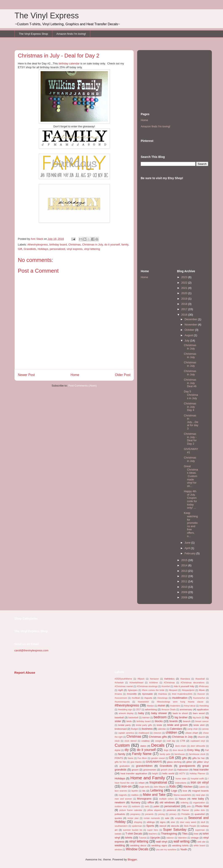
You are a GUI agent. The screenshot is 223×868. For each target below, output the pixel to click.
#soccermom (121, 698)
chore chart (192, 733)
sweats (118, 834)
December (191, 319)
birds (129, 721)
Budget (135, 729)
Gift (20, 249)
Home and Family (148, 778)
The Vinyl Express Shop (34, 34)
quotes (118, 818)
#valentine (175, 706)
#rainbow (163, 694)
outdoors (136, 806)
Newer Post (26, 375)
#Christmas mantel (124, 686)
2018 (185, 304)
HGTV (182, 774)
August (189, 335)
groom (135, 770)
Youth (184, 849)
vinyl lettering (92, 249)
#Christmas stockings (147, 686)
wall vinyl (162, 842)
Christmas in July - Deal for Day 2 (190, 439)
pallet (157, 806)
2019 (185, 299)
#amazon (154, 679)
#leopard (173, 690)
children (172, 733)
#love (202, 690)
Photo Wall (202, 806)
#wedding (204, 706)
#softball (136, 698)
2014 (185, 565)
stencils (175, 826)
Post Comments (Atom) (83, 386)
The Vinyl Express (47, 16)
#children (154, 683)
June (188, 543)
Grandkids (30, 249)
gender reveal (158, 758)
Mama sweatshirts (183, 795)
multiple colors (166, 799)
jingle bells (144, 787)
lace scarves (121, 791)
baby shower (159, 713)
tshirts (129, 838)
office (151, 802)
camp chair (193, 729)
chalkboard (144, 733)
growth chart (167, 770)
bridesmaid (121, 729)
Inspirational (158, 782)
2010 (185, 587)
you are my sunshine (166, 850)
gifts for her (199, 758)
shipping (138, 822)
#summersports (122, 702)
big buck (197, 718)
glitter (189, 762)
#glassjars (133, 690)
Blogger (132, 859)
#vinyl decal (190, 706)
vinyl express (75, 249)
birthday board (58, 245)
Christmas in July (93, 245)
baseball (119, 717)
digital (117, 750)
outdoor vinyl (121, 806)
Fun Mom (142, 758)
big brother (181, 717)
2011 (185, 581)
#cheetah (119, 683)
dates (143, 746)
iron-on (127, 786)
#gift (121, 690)
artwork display (126, 713)
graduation (125, 766)
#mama (118, 694)
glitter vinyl (203, 762)
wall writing (182, 841)
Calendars (176, 729)
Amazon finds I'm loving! (71, 34)
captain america (126, 733)
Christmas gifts (158, 737)
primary (173, 814)
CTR (183, 741)
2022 (185, 283)
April (188, 548)
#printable (147, 694)
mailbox (135, 795)
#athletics (169, 679)
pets (189, 806)
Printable (186, 814)
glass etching (174, 762)
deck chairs (181, 746)
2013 (185, 571)
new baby (198, 799)
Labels (202, 787)
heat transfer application (134, 773)
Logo (174, 791)
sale (167, 818)
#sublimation (180, 698)
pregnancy (135, 814)
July (187, 341)
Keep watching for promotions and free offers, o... (191, 524)
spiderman (137, 826)
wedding (120, 845)
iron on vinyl (200, 782)
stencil (163, 826)
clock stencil (130, 741)
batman (146, 718)
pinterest (171, 810)
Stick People (190, 826)
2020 (185, 293)
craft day (171, 741)
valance (170, 838)
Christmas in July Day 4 (190, 407)
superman (200, 830)
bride (159, 725)
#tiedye (150, 706)
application (203, 709)
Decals (158, 745)
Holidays (43, 249)
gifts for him (120, 762)
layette (135, 791)
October (190, 330)
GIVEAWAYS (154, 762)
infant (141, 783)
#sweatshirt (143, 702)
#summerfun (199, 698)
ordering (185, 803)
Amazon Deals (169, 710)
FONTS (119, 758)
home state (181, 779)
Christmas (75, 245)
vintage (195, 838)
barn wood (199, 713)
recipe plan (133, 818)
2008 (185, 597)
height (155, 774)
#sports (148, 698)
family (125, 245)
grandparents (187, 766)
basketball (133, 718)
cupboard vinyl (198, 741)
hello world (168, 773)
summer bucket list (133, 830)
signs (163, 822)
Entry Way (194, 750)
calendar (162, 729)
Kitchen (188, 787)
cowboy (146, 741)
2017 (185, 309)
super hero (153, 830)
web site (201, 842)
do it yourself (112, 245)
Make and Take (154, 795)
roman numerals (152, 818)
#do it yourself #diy (184, 686)
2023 (185, 277)
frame (131, 758)
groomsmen (150, 770)
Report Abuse (25, 673)
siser (173, 822)
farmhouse (180, 754)
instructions (181, 783)
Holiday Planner (197, 774)
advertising (151, 709)
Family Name (142, 754)
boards (174, 721)
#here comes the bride (153, 690)
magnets (123, 795)
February (190, 553)
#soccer (201, 694)
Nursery (136, 802)
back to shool (180, 713)
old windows (167, 802)
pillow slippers (155, 810)
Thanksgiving (169, 834)
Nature (183, 799)
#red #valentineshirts (182, 694)
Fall (207, 750)
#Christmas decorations (192, 683)
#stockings (163, 698)
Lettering (157, 790)
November (191, 325)
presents (149, 814)
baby (141, 713)
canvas (205, 729)
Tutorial (142, 838)
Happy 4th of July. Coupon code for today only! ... (190, 499)
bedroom (160, 717)
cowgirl (158, 741)
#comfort (166, 686)
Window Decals (137, 849)
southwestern (121, 826)
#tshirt (161, 706)
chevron (157, 733)
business (147, 729)
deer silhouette (198, 746)
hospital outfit (197, 779)
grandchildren (144, 766)
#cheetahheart (136, 683)
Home (75, 375)
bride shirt (199, 725)
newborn (120, 802)
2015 (185, 560)
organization (199, 803)
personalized (57, 249)
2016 (185, 315)
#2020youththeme (123, 679)
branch (187, 721)
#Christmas (169, 683)
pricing (161, 814)
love (185, 791)
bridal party (125, 725)
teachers (153, 834)
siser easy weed (188, 822)
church (201, 737)
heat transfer (201, 770)
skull (203, 822)
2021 (185, 288)
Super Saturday (175, 830)
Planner (185, 810)
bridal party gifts (144, 725)
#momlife (132, 694)
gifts (185, 758)
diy (127, 750)
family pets (165, 754)
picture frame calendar (131, 810)
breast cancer (202, 721)
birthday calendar (69, 63)
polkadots (120, 814)
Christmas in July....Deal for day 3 (191, 422)
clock (117, 741)
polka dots (199, 810)
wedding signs (159, 845)
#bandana (185, 679)
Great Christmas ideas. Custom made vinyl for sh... (191, 476)
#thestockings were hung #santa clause (180, 702)
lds (144, 791)
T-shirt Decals (134, 834)
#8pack (141, 679)
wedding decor (138, 845)
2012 (185, 576)
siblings (151, 822)
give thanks (136, 762)
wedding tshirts (180, 845)
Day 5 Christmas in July (191, 395)
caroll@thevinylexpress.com (31, 650)
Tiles (185, 834)
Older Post (123, 375)
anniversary (186, 709)
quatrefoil (200, 814)
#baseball (200, 679)
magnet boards (200, 791)
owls (147, 806)
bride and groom (178, 725)
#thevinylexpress (38, 245)
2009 (185, 592)
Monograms (144, 799)
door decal (178, 750)
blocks (159, 721)
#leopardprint (188, 690)
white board (199, 846)
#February (204, 686)
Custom (122, 745)
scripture (179, 818)
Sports (150, 826)
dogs (166, 750)
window (118, 850)
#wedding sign (125, 710)
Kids (173, 786)
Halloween (183, 770)
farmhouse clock (197, 754)
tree (196, 834)
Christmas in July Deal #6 (190, 383)
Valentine (182, 838)
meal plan (200, 795)
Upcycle (155, 838)
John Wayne (159, 787)
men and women (123, 799)
